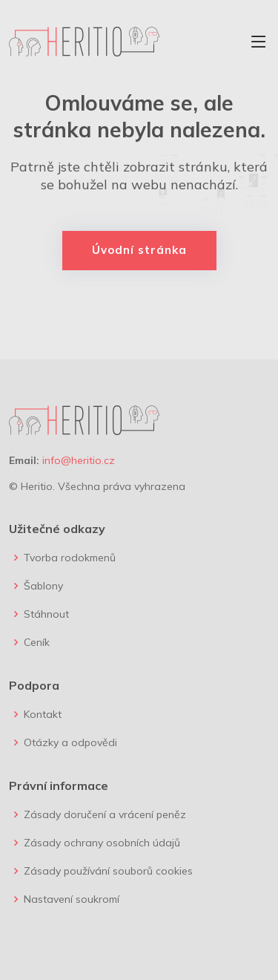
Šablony (43, 586)
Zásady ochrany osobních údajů (102, 843)
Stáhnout (46, 614)
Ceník (37, 642)
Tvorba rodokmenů (70, 558)
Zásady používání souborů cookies (108, 871)
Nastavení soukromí (72, 899)
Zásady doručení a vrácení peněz (105, 814)
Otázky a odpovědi (70, 742)
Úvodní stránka (139, 250)
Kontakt (43, 714)
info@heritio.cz (79, 460)
